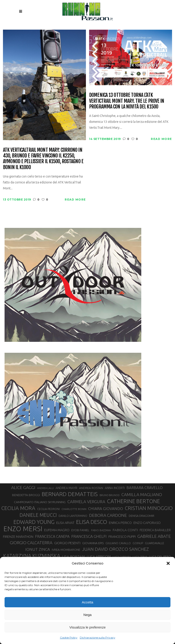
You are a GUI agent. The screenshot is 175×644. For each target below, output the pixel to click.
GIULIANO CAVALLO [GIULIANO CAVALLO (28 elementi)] (118, 543)
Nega (87, 615)
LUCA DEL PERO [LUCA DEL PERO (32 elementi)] (160, 556)
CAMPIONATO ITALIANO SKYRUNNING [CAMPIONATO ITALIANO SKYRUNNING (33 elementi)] (40, 502)
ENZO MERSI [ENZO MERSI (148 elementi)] (23, 529)
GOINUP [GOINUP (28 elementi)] (138, 543)
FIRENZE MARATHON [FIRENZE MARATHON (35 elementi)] (18, 537)
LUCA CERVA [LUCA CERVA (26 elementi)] (140, 557)
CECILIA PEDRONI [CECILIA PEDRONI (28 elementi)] (48, 509)
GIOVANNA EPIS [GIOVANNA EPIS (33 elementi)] (93, 543)
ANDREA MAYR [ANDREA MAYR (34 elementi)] (66, 488)
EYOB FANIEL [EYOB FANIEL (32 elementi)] (80, 530)
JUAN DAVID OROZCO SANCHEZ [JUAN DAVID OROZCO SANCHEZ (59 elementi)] (115, 549)
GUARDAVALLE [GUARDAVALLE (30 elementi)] (154, 543)
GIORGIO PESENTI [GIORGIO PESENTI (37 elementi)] (67, 543)
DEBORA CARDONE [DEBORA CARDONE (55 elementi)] (108, 515)
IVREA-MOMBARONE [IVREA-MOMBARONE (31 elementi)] (66, 550)
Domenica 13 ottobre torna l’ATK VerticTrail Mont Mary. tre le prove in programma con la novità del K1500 (127, 101)
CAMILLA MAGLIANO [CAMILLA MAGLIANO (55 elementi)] (142, 495)
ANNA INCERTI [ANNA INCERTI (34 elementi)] (115, 488)
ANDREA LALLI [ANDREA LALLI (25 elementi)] (45, 488)
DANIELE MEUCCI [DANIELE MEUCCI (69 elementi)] (38, 515)
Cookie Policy (69, 638)
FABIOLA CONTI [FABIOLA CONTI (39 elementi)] (125, 530)
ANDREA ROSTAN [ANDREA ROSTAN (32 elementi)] (91, 488)
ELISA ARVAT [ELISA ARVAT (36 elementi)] (65, 523)
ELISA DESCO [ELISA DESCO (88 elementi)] (92, 522)
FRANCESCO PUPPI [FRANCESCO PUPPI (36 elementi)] (122, 537)
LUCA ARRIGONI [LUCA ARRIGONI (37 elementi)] (99, 556)
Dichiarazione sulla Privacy (98, 638)
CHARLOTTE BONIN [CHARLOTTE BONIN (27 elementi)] (74, 509)
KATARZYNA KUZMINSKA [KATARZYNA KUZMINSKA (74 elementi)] (32, 556)
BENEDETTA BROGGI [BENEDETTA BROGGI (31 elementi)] (26, 495)
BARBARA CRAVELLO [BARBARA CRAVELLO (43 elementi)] (145, 488)
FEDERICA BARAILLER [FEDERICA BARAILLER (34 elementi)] (155, 530)
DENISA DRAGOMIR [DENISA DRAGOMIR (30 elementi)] (142, 516)
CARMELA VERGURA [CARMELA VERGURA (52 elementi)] (86, 502)
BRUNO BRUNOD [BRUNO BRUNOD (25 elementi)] (110, 495)
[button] (168, 563)
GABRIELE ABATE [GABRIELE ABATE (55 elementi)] (154, 536)
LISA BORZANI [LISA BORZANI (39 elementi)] (73, 556)
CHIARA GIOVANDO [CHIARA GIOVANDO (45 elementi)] (106, 509)
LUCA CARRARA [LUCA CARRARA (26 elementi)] (122, 557)
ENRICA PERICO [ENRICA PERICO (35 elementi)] (120, 523)
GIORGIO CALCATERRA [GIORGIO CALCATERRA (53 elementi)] (31, 543)
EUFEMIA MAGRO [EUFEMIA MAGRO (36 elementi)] (57, 530)
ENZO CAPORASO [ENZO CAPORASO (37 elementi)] (147, 523)
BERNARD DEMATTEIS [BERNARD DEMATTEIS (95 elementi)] (70, 494)
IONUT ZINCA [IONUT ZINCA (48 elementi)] (38, 549)
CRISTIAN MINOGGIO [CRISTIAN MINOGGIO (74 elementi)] (149, 508)
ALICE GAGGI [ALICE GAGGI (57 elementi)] (23, 487)
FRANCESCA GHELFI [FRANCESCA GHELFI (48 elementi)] (89, 536)
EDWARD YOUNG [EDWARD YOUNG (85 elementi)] (34, 522)
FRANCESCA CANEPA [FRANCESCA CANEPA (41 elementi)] (52, 536)
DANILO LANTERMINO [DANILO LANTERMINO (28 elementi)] (73, 516)
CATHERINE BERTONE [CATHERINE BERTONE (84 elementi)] (134, 501)
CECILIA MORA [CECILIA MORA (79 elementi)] (18, 508)
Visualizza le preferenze (88, 627)
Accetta (87, 602)
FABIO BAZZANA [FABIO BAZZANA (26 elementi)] (101, 530)
